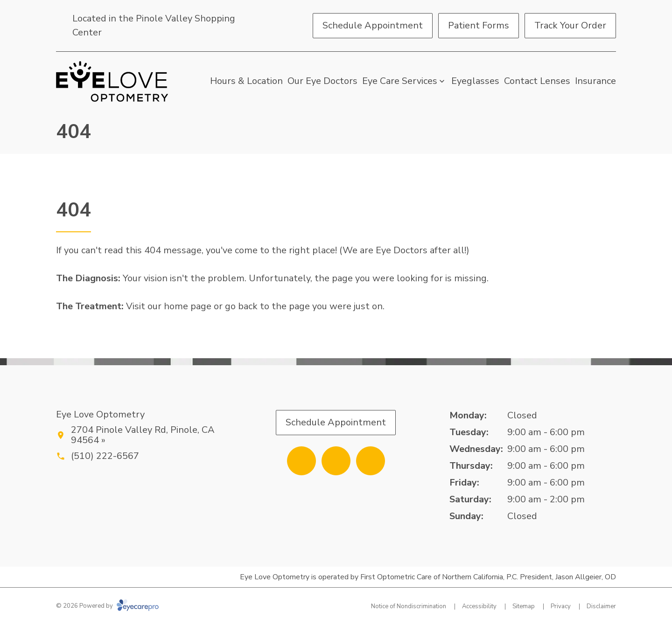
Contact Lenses (537, 81)
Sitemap (524, 606)
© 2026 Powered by (107, 606)
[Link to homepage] (112, 81)
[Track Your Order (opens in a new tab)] (570, 26)
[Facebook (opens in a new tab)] (301, 461)
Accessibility (479, 606)
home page (188, 306)
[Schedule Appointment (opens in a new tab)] (373, 26)
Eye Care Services (400, 81)
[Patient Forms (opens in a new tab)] (479, 26)
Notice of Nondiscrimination (409, 606)
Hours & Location (246, 81)
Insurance (595, 81)
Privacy (561, 606)
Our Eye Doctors (322, 81)
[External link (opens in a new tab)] (371, 461)
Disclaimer (601, 606)
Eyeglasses (475, 81)
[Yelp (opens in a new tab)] (336, 461)
